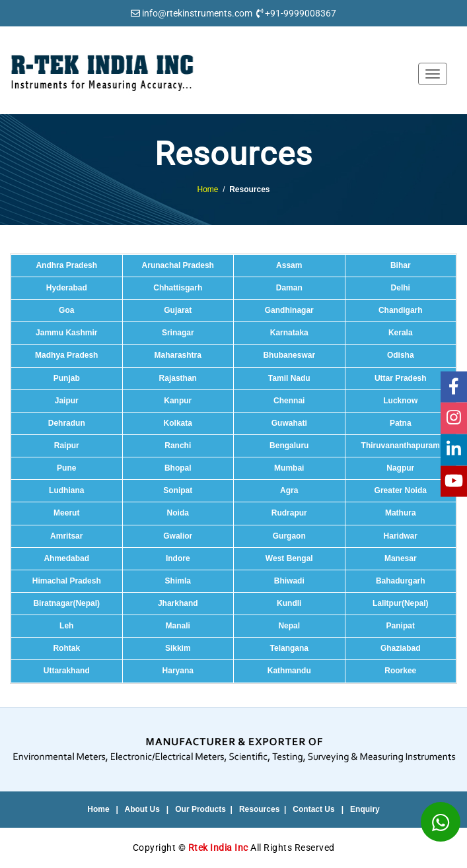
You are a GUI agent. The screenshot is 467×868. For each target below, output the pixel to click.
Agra (289, 490)
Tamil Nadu (289, 378)
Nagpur (400, 468)
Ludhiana (66, 490)
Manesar (401, 558)
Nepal (289, 626)
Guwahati (289, 423)
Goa (66, 310)
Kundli (289, 603)
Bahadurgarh (401, 581)
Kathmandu (289, 671)
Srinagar (178, 333)
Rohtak (66, 648)
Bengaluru (289, 446)
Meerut (66, 513)
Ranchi (178, 446)
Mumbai (289, 468)
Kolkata (178, 423)
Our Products (200, 809)
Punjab (67, 378)
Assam (289, 265)
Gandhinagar (289, 310)
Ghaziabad (401, 648)
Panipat (401, 626)
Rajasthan (178, 378)
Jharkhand (178, 603)
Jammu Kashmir (66, 333)
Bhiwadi (289, 581)
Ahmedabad (66, 558)
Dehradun (67, 423)
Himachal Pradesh (67, 581)
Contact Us (313, 809)
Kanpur (178, 401)
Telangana (289, 648)
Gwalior (178, 536)
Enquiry (365, 809)
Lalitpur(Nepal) (401, 603)
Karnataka (289, 333)
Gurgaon (289, 536)
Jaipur (67, 401)
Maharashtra (178, 355)
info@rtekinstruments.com (197, 13)
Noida (178, 513)
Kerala (401, 333)
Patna (401, 423)
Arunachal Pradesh (178, 265)
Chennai (289, 401)
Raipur (67, 446)
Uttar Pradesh (401, 378)
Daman (289, 288)
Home (207, 189)
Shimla (178, 581)
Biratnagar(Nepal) (66, 603)
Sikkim (178, 648)
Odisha (401, 355)
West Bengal (289, 558)
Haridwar (401, 536)
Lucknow (400, 401)
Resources (259, 809)
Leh (66, 626)
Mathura (401, 513)
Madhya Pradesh (66, 355)
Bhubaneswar (289, 355)
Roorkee (400, 671)
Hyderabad (67, 288)
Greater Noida (401, 490)
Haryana (178, 671)
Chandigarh (401, 310)
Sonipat (178, 490)
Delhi (401, 288)
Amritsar (66, 536)
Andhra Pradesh (66, 265)
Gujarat (178, 310)
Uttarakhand (67, 671)
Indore (178, 558)
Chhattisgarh (178, 288)
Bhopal (178, 468)
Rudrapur (289, 513)
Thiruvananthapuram (401, 446)
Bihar (401, 265)
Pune (66, 468)
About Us (142, 809)
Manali (178, 626)
